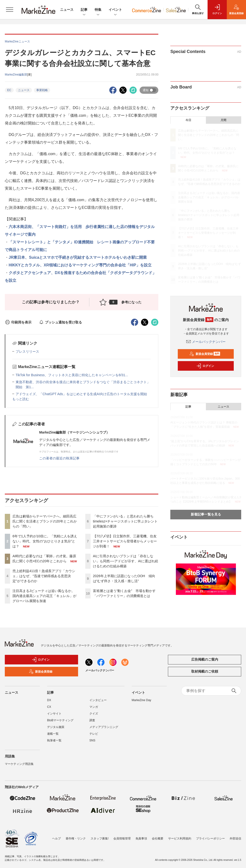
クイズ (94, 714)
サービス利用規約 (180, 836)
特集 (98, 10)
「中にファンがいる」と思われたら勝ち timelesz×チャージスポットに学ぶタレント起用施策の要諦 (125, 521)
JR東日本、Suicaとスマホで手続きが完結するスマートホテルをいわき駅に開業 (78, 257)
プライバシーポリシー (210, 836)
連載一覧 (53, 734)
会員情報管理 (122, 836)
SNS (92, 740)
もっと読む (21, 399)
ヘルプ (56, 836)
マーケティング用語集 (19, 764)
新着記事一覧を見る (206, 514)
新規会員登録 (205, 354)
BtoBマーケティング (60, 720)
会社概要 (158, 836)
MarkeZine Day (141, 700)
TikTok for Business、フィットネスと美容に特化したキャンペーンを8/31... (72, 375)
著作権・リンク (76, 836)
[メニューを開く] (10, 10)
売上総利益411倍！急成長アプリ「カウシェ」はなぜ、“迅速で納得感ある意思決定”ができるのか (44, 576)
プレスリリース (27, 352)
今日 (188, 120)
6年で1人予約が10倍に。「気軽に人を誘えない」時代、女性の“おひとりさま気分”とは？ (45, 541)
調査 (92, 720)
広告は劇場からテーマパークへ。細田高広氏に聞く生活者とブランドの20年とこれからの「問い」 (45, 521)
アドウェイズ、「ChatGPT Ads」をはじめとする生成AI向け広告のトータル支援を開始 (81, 394)
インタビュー (98, 700)
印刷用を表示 (18, 322)
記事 (84, 10)
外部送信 (235, 836)
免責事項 (141, 836)
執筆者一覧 (54, 740)
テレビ (94, 734)
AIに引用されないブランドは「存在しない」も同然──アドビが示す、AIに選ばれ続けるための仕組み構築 (126, 561)
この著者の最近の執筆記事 (59, 458)
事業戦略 (42, 90)
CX (49, 707)
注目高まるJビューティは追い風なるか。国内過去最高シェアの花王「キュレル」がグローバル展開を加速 (44, 596)
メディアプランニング (104, 727)
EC (9, 90)
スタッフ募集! (100, 836)
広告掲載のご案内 (205, 659)
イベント (115, 10)
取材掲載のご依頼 (205, 671)
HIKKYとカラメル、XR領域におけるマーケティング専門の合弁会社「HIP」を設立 (80, 265)
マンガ (94, 707)
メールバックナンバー (206, 342)
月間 (223, 120)
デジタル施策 (56, 727)
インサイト (54, 714)
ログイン (205, 366)
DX (49, 700)
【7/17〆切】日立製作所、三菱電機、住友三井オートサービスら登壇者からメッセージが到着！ (125, 541)
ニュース (67, 10)
